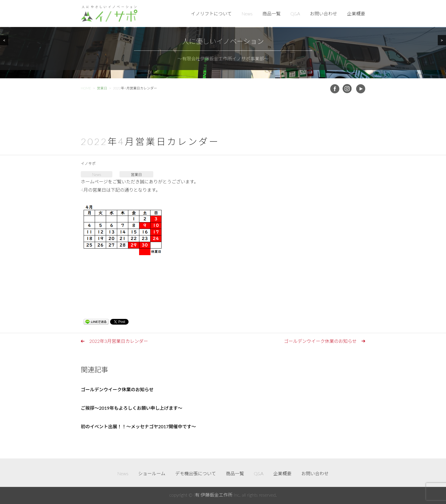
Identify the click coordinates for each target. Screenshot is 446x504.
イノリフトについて (211, 14)
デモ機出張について (196, 473)
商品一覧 (272, 14)
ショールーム (152, 473)
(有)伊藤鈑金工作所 (213, 495)
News (247, 14)
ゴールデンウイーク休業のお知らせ (320, 341)
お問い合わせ (323, 14)
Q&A (295, 14)
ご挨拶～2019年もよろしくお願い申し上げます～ (132, 408)
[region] (223, 39)
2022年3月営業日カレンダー (119, 341)
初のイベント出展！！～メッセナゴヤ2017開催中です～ (138, 426)
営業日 (136, 175)
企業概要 (356, 14)
